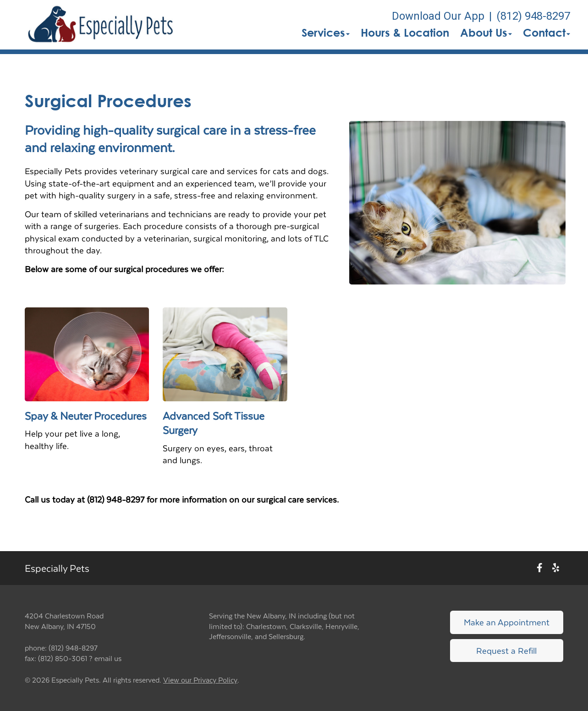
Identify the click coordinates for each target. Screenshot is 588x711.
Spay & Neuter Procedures (86, 416)
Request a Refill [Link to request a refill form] (506, 650)
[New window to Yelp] (556, 568)
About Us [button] (486, 33)
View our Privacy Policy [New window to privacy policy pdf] (200, 680)
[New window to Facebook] (540, 568)
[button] (101, 25)
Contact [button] (547, 33)
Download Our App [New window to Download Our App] (438, 16)
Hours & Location (405, 33)
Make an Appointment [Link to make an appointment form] (507, 622)
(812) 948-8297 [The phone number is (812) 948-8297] (533, 16)
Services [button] (326, 33)
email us (108, 658)
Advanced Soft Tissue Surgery (214, 423)
